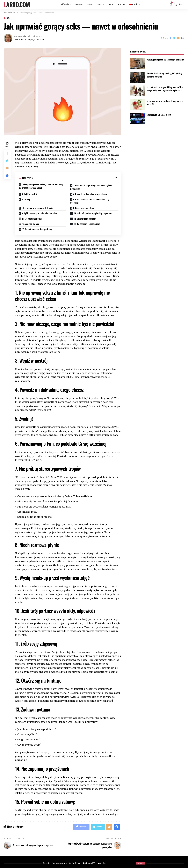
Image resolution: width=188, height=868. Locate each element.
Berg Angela (20, 36)
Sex (8, 18)
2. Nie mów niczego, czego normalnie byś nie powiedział (91, 187)
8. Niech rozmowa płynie (84, 208)
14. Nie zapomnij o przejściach (87, 224)
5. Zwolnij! (26, 199)
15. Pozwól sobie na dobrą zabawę (37, 229)
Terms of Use (100, 863)
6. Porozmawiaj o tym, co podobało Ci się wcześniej (90, 201)
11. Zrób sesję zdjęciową (32, 219)
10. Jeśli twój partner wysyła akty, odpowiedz (93, 213)
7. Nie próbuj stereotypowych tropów (37, 208)
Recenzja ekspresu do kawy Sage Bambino (165, 58)
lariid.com (17, 4)
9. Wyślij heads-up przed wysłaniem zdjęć (39, 213)
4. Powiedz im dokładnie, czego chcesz (90, 194)
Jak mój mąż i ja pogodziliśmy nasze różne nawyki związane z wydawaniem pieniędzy (165, 87)
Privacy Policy (82, 863)
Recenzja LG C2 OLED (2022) (159, 113)
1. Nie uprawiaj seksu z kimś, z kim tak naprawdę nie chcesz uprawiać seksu (41, 186)
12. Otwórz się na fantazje (85, 219)
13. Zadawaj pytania (31, 224)
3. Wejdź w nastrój (29, 194)
